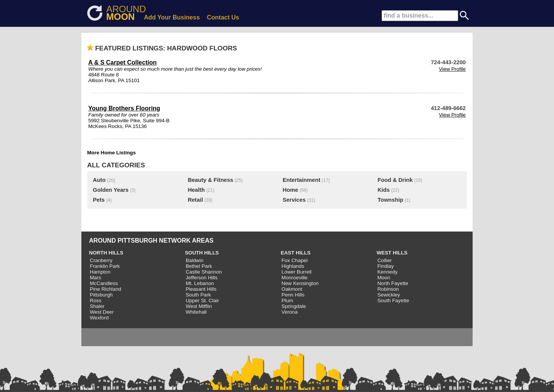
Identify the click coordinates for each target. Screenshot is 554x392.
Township (390, 200)
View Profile (452, 69)
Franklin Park (105, 266)
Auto (99, 180)
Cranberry (101, 260)
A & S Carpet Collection (122, 62)
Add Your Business (172, 17)
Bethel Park (199, 266)
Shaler (97, 306)
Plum (287, 300)
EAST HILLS (296, 253)
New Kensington (300, 283)
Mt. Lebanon (200, 283)
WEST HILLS (392, 253)
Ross (96, 300)
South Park (198, 295)
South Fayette (393, 300)
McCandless (104, 283)
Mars (96, 278)
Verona (290, 312)
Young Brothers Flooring (124, 108)
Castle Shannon (204, 272)
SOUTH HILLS (202, 253)
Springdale (294, 306)
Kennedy (388, 272)
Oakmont (292, 289)
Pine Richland (105, 289)
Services (294, 200)
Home (291, 190)
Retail (195, 200)
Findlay (386, 266)
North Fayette (393, 283)
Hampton (100, 272)
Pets (99, 200)
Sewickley (389, 295)
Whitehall (196, 312)
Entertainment (302, 180)
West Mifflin (199, 306)
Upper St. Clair (202, 300)
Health (196, 190)
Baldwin (195, 260)
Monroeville (295, 278)
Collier (385, 260)
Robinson (388, 289)
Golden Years (111, 190)
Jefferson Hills (202, 278)
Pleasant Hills (201, 289)
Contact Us (223, 17)
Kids (384, 190)
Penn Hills (293, 295)
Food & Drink (395, 180)
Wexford (99, 318)
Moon (384, 278)
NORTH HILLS (106, 253)
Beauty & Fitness (210, 180)
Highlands (293, 266)
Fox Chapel (295, 260)
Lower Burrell (297, 272)
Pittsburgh (101, 295)
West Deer (102, 312)
